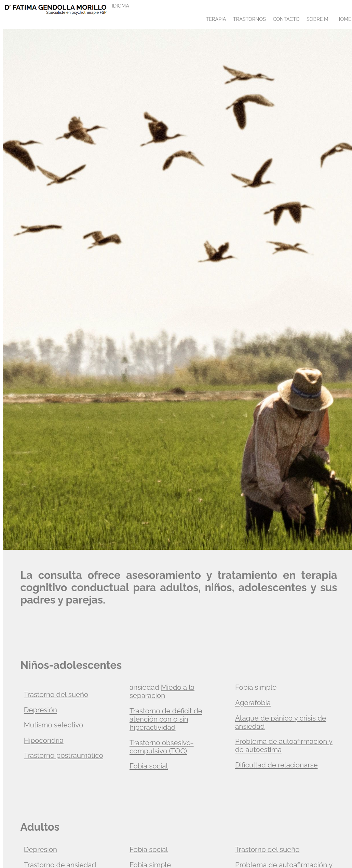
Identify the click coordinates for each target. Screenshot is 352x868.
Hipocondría (44, 740)
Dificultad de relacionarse (276, 765)
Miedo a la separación (162, 691)
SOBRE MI (318, 19)
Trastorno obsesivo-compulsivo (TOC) (162, 747)
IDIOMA (120, 6)
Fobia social (149, 766)
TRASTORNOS (249, 19)
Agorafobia (253, 703)
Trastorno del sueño (56, 695)
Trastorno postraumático (64, 755)
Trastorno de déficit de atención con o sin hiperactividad (166, 719)
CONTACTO (286, 19)
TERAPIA (216, 19)
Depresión (40, 710)
